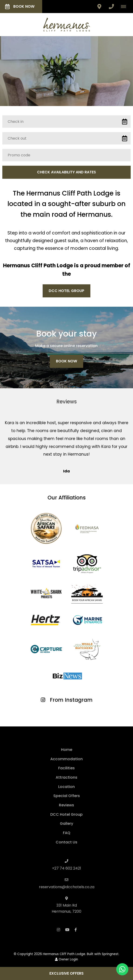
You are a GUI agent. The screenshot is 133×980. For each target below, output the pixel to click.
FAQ (67, 833)
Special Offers (67, 796)
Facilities (66, 768)
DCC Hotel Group (66, 291)
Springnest (110, 954)
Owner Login (66, 959)
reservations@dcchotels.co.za (67, 887)
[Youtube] (67, 930)
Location (66, 787)
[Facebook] (76, 930)
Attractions (66, 777)
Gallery (66, 824)
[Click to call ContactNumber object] (111, 7)
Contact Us (66, 842)
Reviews (66, 805)
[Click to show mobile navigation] (125, 7)
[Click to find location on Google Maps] (99, 7)
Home (67, 750)
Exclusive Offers (66, 973)
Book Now (20, 6)
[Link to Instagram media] (22, 715)
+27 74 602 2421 (66, 868)
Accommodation (66, 759)
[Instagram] (58, 930)
